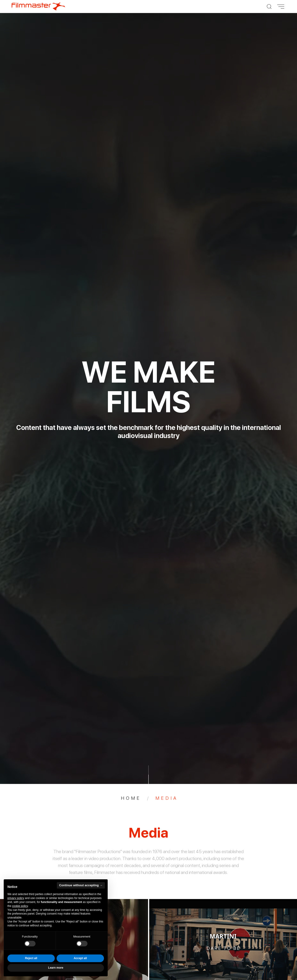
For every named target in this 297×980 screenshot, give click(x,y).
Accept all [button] (80, 958)
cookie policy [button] (20, 906)
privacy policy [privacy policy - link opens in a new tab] (16, 898)
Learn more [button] (56, 968)
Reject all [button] (31, 958)
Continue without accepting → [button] (81, 885)
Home (131, 798)
